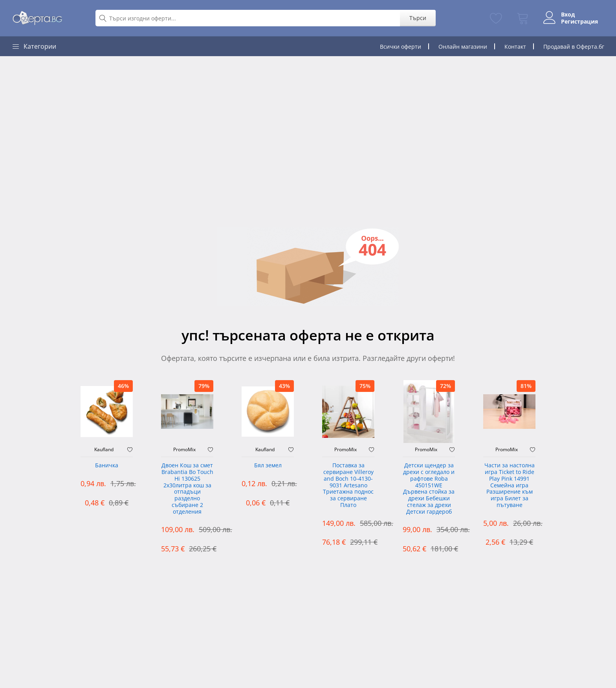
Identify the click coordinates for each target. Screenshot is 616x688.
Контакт (515, 47)
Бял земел (268, 466)
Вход (568, 15)
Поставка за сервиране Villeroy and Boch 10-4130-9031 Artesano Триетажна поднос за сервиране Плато (348, 485)
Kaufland (104, 450)
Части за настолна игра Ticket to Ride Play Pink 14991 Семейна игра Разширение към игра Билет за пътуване (510, 485)
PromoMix (184, 450)
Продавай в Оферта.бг (574, 47)
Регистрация (579, 22)
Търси (418, 18)
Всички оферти (401, 47)
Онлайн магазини (463, 47)
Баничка (107, 466)
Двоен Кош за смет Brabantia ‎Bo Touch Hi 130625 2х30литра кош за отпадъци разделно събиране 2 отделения (187, 489)
